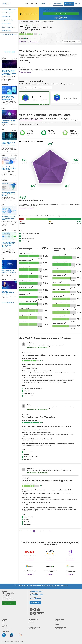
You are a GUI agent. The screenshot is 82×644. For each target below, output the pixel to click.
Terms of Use (4, 627)
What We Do (34, 4)
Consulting (57, 624)
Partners (30, 621)
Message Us (35, 603)
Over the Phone (58, 622)
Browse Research (32, 629)
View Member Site (58, 4)
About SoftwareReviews (9, 27)
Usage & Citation (5, 625)
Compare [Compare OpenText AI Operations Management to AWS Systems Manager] (50, 559)
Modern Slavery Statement (7, 629)
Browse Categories (7, 13)
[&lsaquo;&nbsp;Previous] (24, 531)
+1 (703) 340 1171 (53, 587)
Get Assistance (25, 72)
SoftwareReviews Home (9, 9)
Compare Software (7, 20)
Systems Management (29, 22)
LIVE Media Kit (31, 622)
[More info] (53, 143)
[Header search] (50, 4)
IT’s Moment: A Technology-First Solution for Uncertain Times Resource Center (44, 585)
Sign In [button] (77, 4)
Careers (3, 622)
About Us (4, 621)
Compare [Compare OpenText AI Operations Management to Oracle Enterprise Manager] (30, 559)
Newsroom (4, 623)
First (20, 531)
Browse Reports (6, 16)
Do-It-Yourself (58, 621)
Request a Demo (69, 4)
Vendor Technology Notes (9, 34)
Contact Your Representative (61, 14)
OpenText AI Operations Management (45, 22)
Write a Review (6, 24)
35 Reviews (22, 42)
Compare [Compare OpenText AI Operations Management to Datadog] (70, 559)
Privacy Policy (4, 628)
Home (26, 4)
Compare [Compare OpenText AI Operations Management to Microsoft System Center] (30, 575)
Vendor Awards (6, 31)
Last (50, 531)
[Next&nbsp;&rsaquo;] (47, 531)
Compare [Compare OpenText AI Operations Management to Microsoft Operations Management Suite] (70, 575)
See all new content (8, 303)
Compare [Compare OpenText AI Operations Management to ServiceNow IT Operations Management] (50, 575)
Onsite (56, 623)
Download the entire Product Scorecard (31, 120)
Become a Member (9, 603)
